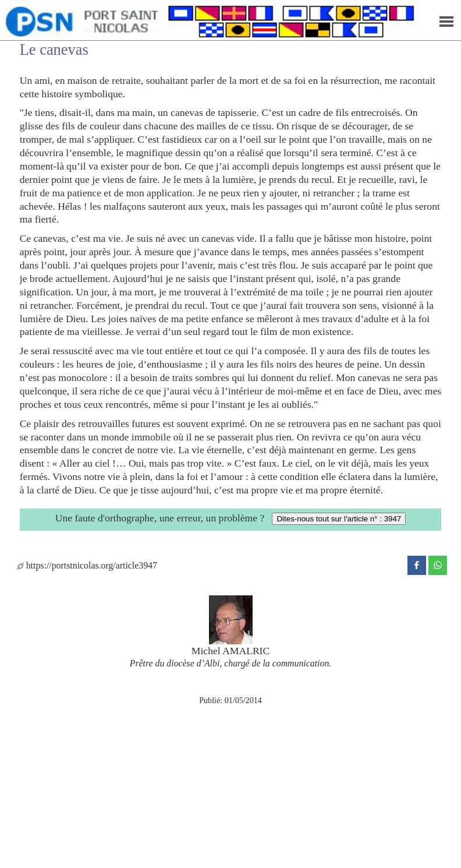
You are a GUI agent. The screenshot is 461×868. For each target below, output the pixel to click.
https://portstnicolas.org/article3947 (87, 565)
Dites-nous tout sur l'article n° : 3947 (339, 519)
